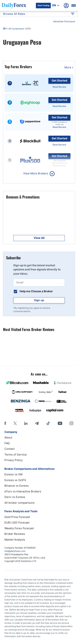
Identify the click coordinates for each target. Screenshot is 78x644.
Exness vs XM (13, 474)
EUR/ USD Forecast (17, 523)
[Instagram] (71, 423)
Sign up (39, 300)
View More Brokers (36, 173)
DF (4, 29)
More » (69, 67)
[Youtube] (60, 423)
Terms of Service (16, 455)
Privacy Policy (14, 460)
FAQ (7, 443)
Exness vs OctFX (15, 480)
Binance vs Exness (17, 486)
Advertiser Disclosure (64, 21)
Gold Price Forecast (17, 517)
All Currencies (16, 29)
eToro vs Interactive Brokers (23, 491)
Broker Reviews (15, 534)
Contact (9, 449)
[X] (15, 423)
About (8, 437)
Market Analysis (15, 540)
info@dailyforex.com (15, 551)
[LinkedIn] (26, 423)
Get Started (60, 81)
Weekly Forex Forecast (19, 528)
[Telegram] (37, 423)
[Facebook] (5, 423)
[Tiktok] (48, 423)
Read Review (59, 87)
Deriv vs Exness (15, 497)
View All (39, 238)
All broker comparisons (19, 503)
